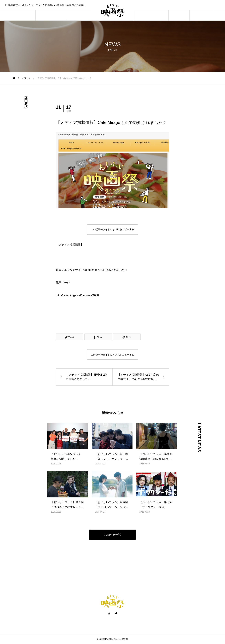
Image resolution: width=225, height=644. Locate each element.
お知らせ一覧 (113, 535)
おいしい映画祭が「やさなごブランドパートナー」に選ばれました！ (179, 5)
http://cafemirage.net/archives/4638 (77, 295)
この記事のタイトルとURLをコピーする (112, 229)
